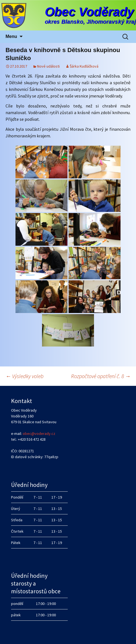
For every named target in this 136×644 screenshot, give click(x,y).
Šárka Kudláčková (84, 66)
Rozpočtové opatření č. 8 (101, 376)
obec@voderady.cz (39, 433)
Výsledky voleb (25, 376)
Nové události (48, 66)
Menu (11, 36)
